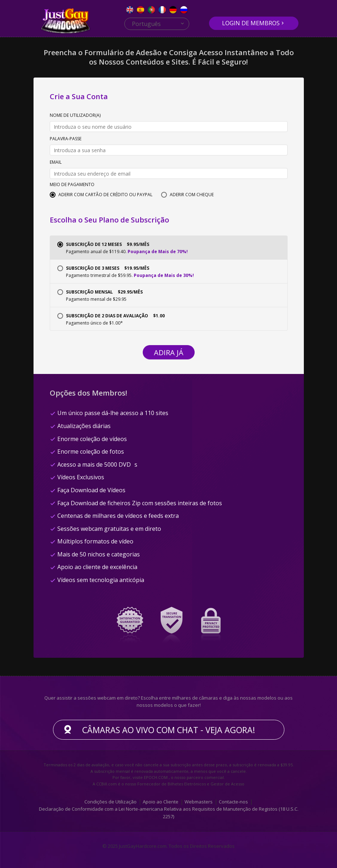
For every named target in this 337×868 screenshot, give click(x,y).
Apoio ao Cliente (161, 801)
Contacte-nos (233, 801)
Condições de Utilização (110, 801)
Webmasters (199, 801)
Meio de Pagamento (72, 185)
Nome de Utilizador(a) (75, 116)
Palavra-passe (66, 139)
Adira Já (169, 353)
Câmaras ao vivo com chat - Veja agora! (169, 730)
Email (56, 163)
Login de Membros (251, 23)
